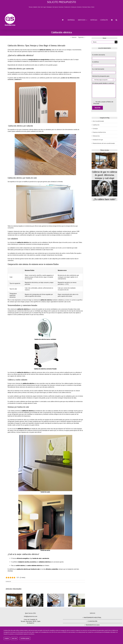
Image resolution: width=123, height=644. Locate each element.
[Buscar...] (103, 42)
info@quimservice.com (31, 616)
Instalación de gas (98, 140)
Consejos (95, 129)
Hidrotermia (96, 136)
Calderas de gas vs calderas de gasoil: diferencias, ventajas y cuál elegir (104, 175)
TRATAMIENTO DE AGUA (93, 625)
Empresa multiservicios (99, 132)
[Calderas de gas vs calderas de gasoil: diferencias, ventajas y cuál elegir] (104, 161)
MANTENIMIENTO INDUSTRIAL (93, 618)
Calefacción (8, 581)
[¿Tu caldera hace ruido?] (104, 188)
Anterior (74, 37)
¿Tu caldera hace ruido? (104, 199)
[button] (116, 20)
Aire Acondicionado (98, 121)
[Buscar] (116, 42)
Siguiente (81, 37)
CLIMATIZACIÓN (93, 621)
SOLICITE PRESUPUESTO (62, 2)
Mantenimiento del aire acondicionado (104, 143)
